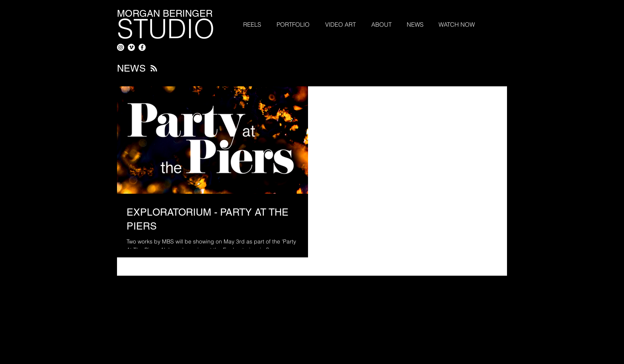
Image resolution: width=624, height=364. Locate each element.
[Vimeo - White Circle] (131, 47)
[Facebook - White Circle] (142, 47)
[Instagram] (121, 47)
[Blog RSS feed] (154, 69)
